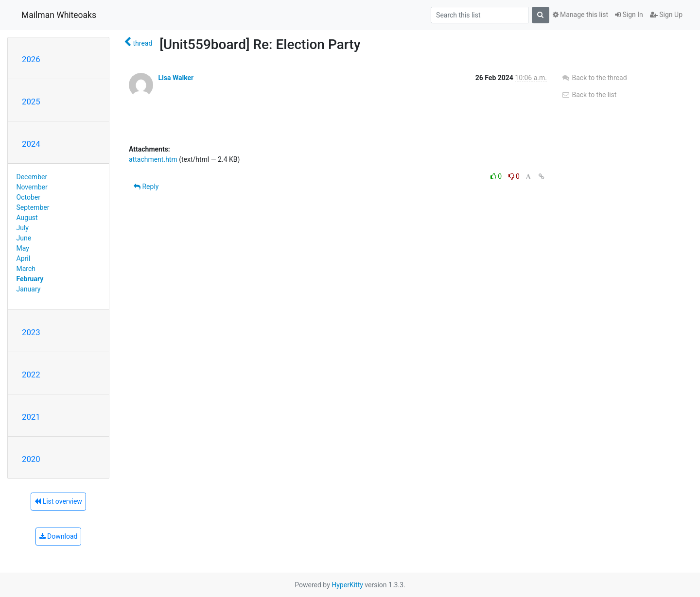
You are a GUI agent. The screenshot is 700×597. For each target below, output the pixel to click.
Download (59, 536)
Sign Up (666, 15)
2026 (31, 59)
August (27, 218)
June (24, 238)
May (23, 248)
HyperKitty (347, 585)
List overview (58, 501)
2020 (31, 459)
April (24, 258)
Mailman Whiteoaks (59, 15)
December (32, 177)
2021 (31, 417)
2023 (31, 332)
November (32, 187)
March (26, 269)
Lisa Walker (176, 78)
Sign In (629, 15)
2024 (31, 144)
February (30, 279)
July (23, 228)
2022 (31, 375)
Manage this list (580, 15)
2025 (31, 102)
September (33, 207)
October (28, 197)
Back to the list (589, 95)
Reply (146, 187)
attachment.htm (153, 159)
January (29, 289)
